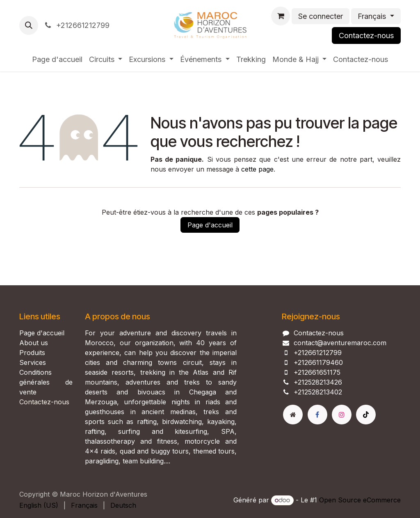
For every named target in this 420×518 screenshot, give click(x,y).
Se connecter (321, 16)
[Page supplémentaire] (293, 415)
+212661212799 (76, 25)
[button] (29, 25)
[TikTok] (366, 415)
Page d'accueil (210, 225)
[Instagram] (342, 415)
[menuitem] (57, 59)
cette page (257, 169)
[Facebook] (317, 415)
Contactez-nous (366, 36)
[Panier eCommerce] (281, 16)
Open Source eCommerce (360, 500)
